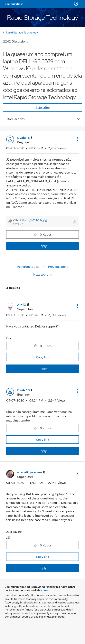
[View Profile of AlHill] (23, 305)
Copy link (42, 357)
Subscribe (43, 107)
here (46, 590)
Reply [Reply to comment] (43, 369)
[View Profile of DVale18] (25, 138)
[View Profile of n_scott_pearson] (31, 472)
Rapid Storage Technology (22, 32)
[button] (77, 139)
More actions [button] (15, 119)
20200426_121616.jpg (30, 220)
